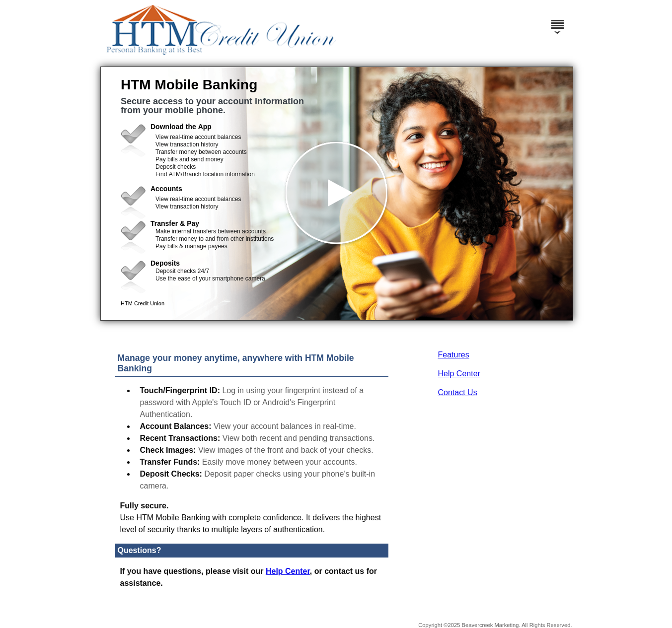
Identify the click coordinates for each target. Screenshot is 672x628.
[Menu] (557, 20)
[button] (337, 194)
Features (454, 355)
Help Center (459, 374)
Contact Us (458, 392)
